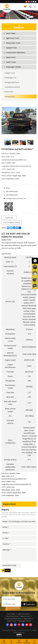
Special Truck (11, 48)
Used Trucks (11, 62)
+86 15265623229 (12, 192)
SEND (8, 571)
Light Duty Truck (13, 38)
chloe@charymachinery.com (16, 198)
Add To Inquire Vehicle (12, 223)
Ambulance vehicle (12, 87)
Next (36, 142)
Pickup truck (10, 96)
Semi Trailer (11, 33)
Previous (2, 142)
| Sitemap (19, 636)
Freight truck (10, 73)
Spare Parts (11, 57)
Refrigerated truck (12, 82)
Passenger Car (11, 78)
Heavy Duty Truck (13, 43)
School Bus (9, 92)
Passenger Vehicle (13, 67)
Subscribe (30, 604)
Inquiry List (9, 218)
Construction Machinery (16, 53)
